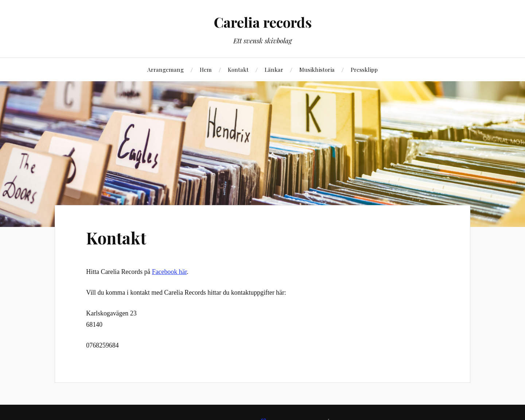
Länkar (274, 69)
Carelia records (263, 22)
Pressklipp (364, 69)
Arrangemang (166, 69)
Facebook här (170, 272)
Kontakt (238, 69)
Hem (206, 69)
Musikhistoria (317, 69)
